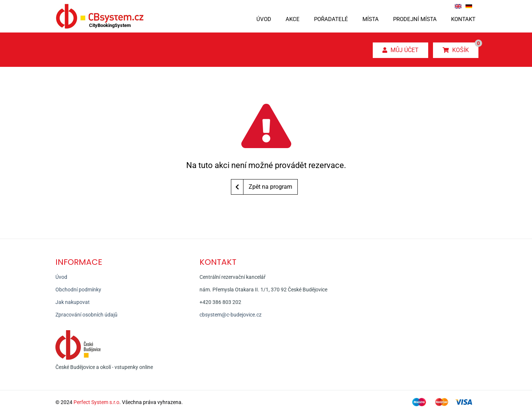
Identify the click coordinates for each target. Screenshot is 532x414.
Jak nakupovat (73, 302)
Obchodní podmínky (78, 290)
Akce (293, 19)
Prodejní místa (415, 19)
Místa (371, 19)
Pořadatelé (331, 19)
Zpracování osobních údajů (86, 315)
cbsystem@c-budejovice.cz (231, 315)
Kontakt (463, 19)
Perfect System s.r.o (96, 402)
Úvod (264, 19)
